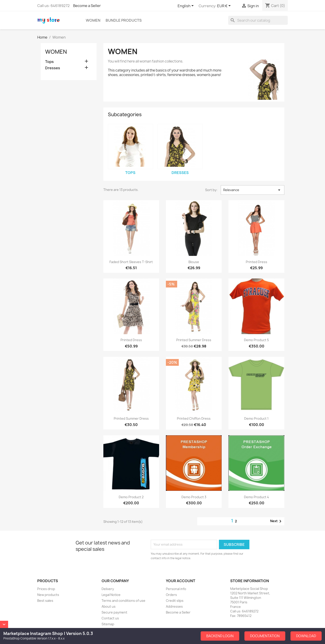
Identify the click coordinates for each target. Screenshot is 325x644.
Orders (171, 595)
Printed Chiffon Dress (194, 418)
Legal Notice (111, 595)
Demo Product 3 (194, 497)
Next (277, 521)
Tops (49, 62)
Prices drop (46, 589)
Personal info (176, 589)
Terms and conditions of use (123, 601)
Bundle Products (124, 20)
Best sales (45, 601)
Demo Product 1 (256, 418)
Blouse (194, 262)
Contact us (110, 618)
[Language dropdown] (186, 6)
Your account (181, 581)
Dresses (53, 68)
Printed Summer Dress (194, 340)
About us (109, 606)
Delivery (108, 589)
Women (93, 20)
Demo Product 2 (131, 497)
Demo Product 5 (256, 340)
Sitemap (108, 624)
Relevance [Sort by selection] (253, 190)
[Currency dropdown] (225, 6)
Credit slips (175, 601)
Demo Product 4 (257, 497)
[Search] (258, 20)
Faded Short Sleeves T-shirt (131, 262)
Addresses (174, 606)
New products (48, 595)
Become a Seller (87, 6)
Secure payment (114, 612)
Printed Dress (257, 262)
